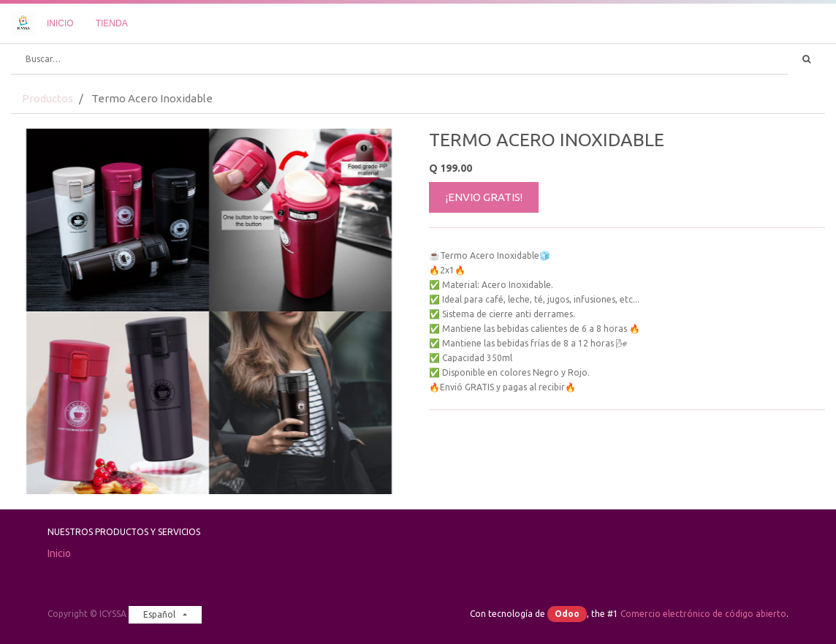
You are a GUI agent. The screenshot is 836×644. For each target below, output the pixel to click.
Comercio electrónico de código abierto (703, 614)
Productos (47, 98)
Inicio (59, 553)
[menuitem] (60, 23)
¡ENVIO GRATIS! (484, 197)
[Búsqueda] (806, 59)
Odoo (567, 614)
